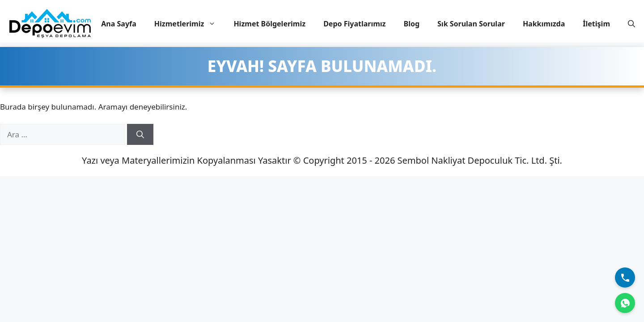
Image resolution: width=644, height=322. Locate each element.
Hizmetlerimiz (190, 24)
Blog (412, 24)
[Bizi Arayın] (625, 278)
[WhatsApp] (625, 303)
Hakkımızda (544, 24)
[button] (631, 24)
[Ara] (140, 135)
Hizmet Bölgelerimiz (269, 24)
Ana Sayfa (119, 24)
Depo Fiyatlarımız (354, 24)
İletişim (596, 24)
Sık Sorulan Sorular (471, 24)
